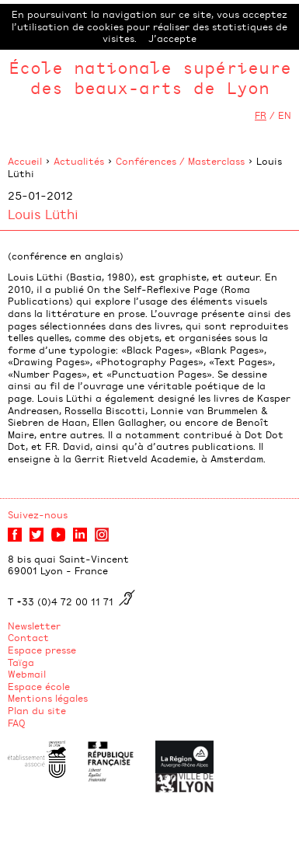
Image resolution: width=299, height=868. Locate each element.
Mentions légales (48, 698)
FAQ (17, 723)
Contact (28, 637)
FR (261, 115)
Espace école (39, 686)
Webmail (27, 674)
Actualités (79, 161)
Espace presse (42, 650)
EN (285, 115)
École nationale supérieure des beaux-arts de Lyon (150, 77)
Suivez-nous (38, 514)
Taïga (21, 662)
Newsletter (34, 626)
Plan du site (37, 710)
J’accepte (172, 38)
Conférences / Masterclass (180, 161)
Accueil (25, 161)
